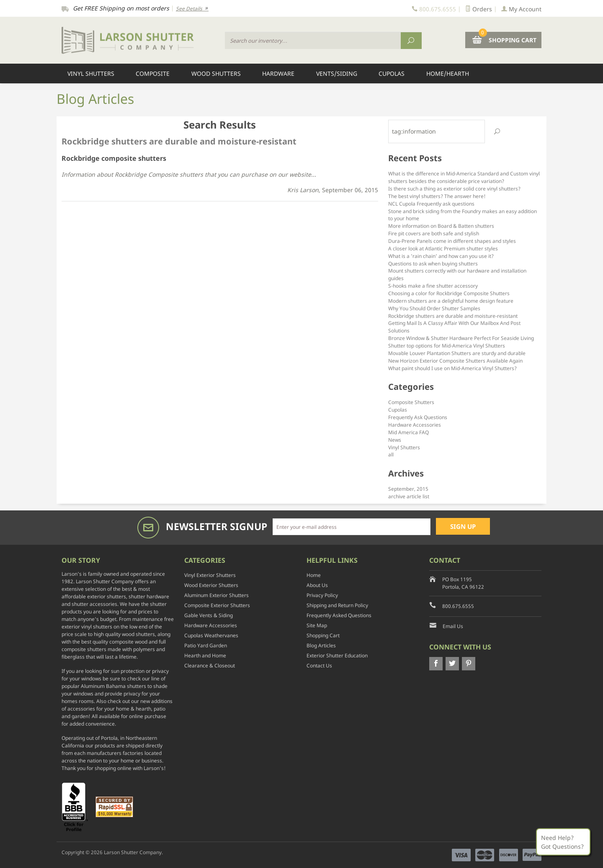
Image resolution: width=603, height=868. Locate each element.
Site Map (317, 625)
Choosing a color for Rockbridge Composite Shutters (449, 293)
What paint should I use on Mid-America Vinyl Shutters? (452, 368)
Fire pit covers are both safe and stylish (434, 233)
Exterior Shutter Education (337, 656)
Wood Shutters (216, 73)
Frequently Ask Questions (418, 417)
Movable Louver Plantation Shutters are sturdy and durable (457, 353)
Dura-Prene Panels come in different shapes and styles (452, 241)
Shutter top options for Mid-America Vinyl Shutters (447, 345)
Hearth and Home (205, 656)
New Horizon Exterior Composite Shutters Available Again (455, 361)
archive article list (409, 496)
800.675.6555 (458, 606)
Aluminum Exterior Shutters (216, 595)
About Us (317, 585)
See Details (192, 9)
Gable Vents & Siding (209, 615)
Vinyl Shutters (91, 73)
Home (314, 575)
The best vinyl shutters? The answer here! (437, 196)
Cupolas (392, 73)
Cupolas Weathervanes (211, 635)
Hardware (278, 73)
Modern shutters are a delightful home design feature (451, 301)
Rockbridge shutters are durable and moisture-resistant (453, 316)
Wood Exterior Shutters (211, 585)
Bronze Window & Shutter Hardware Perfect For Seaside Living (461, 338)
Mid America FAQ (408, 432)
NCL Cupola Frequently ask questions (431, 203)
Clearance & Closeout (210, 666)
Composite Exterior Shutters (217, 605)
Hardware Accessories (415, 425)
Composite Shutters (411, 402)
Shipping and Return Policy (337, 605)
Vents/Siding (337, 73)
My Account (521, 9)
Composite (153, 73)
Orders (479, 9)
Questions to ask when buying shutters (433, 263)
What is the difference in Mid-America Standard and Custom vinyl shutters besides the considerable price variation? (464, 177)
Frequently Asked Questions (339, 615)
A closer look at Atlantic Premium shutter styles (443, 248)
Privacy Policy (322, 595)
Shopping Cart (323, 635)
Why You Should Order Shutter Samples (434, 308)
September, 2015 (408, 489)
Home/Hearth (448, 73)
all (391, 454)
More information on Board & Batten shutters (441, 226)
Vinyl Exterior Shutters (210, 575)
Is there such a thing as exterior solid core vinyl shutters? (454, 188)
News (395, 440)
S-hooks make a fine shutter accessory (433, 286)
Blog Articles (321, 645)
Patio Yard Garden (206, 645)
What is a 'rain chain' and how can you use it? (441, 256)
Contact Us (319, 666)
